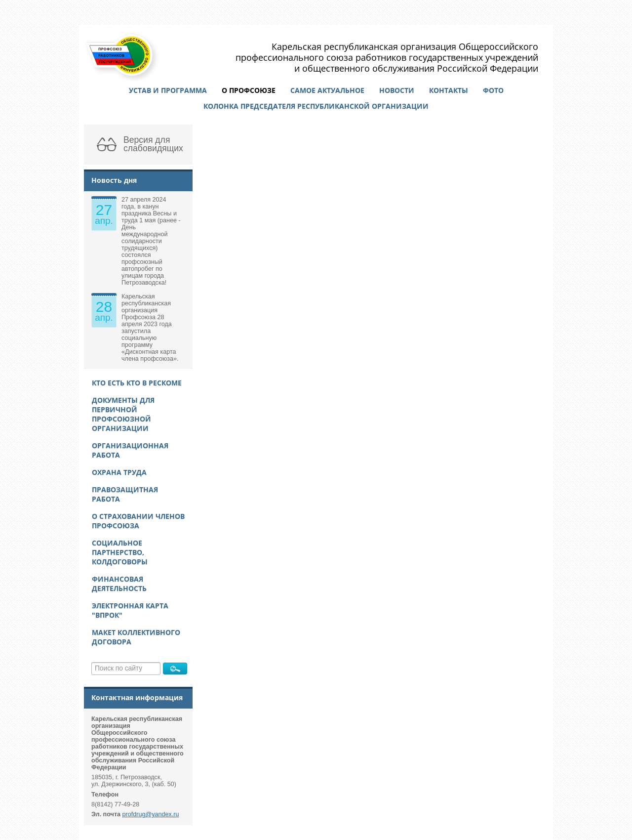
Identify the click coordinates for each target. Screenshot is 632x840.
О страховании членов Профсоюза (138, 521)
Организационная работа (130, 450)
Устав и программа (168, 90)
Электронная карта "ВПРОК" (130, 610)
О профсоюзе (249, 90)
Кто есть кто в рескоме (137, 383)
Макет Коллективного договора (136, 637)
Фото (493, 90)
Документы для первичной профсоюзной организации (123, 414)
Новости (397, 90)
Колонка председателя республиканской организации (316, 106)
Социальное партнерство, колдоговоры (120, 552)
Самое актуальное (327, 90)
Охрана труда (119, 472)
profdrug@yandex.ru (151, 814)
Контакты (449, 90)
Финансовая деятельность (119, 584)
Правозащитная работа (125, 494)
